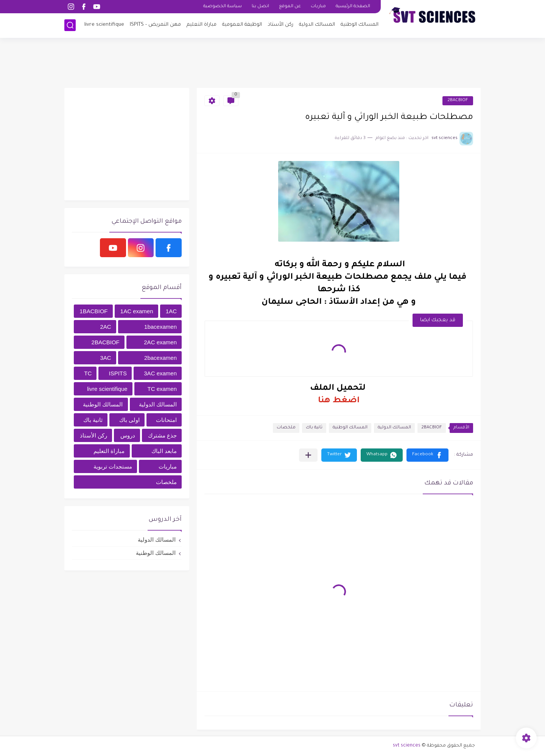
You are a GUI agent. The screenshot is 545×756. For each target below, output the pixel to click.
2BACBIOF (458, 101)
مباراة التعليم (202, 25)
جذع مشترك (162, 435)
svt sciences (407, 746)
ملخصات (286, 428)
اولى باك (129, 420)
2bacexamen (160, 358)
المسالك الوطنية (360, 25)
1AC (171, 311)
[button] (427, 455)
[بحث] (70, 25)
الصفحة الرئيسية (353, 7)
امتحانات (166, 420)
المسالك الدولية (317, 25)
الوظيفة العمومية (242, 25)
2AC (105, 327)
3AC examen (160, 373)
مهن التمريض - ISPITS (155, 25)
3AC (105, 358)
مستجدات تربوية (113, 466)
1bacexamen (160, 327)
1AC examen (137, 311)
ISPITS (118, 373)
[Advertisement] (272, 62)
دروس (128, 435)
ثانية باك (314, 428)
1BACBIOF (93, 311)
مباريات (318, 7)
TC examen (162, 389)
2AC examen (160, 342)
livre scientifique (104, 25)
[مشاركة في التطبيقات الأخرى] (308, 455)
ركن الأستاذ (280, 25)
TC (88, 373)
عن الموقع (290, 7)
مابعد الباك (164, 451)
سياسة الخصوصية (223, 7)
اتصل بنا (260, 7)
